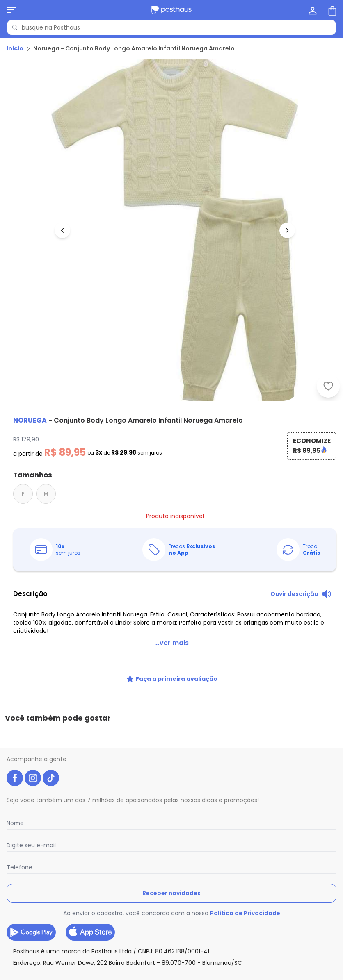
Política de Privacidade (245, 913)
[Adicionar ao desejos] (328, 386)
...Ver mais (171, 643)
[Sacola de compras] (332, 10)
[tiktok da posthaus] (51, 778)
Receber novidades (171, 893)
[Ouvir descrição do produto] (301, 594)
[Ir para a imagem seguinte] (287, 230)
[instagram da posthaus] (33, 778)
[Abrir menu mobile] (11, 10)
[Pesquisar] (15, 27)
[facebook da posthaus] (15, 778)
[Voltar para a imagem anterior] (62, 230)
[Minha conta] (312, 10)
